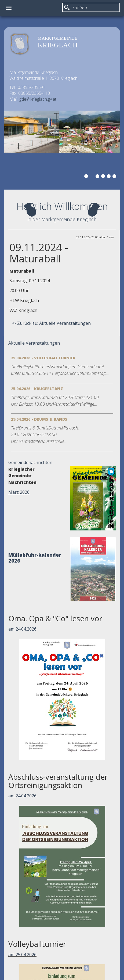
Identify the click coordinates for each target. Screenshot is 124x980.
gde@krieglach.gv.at (38, 99)
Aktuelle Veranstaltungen (34, 343)
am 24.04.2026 (22, 629)
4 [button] (104, 177)
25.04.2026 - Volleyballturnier (43, 358)
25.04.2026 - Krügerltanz (37, 389)
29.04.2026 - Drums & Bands (39, 419)
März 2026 (19, 492)
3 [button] (98, 177)
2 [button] (93, 177)
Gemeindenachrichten (30, 462)
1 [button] (87, 177)
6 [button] (115, 177)
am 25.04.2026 (22, 955)
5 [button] (110, 177)
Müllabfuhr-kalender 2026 (35, 558)
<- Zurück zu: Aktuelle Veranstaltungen (51, 323)
